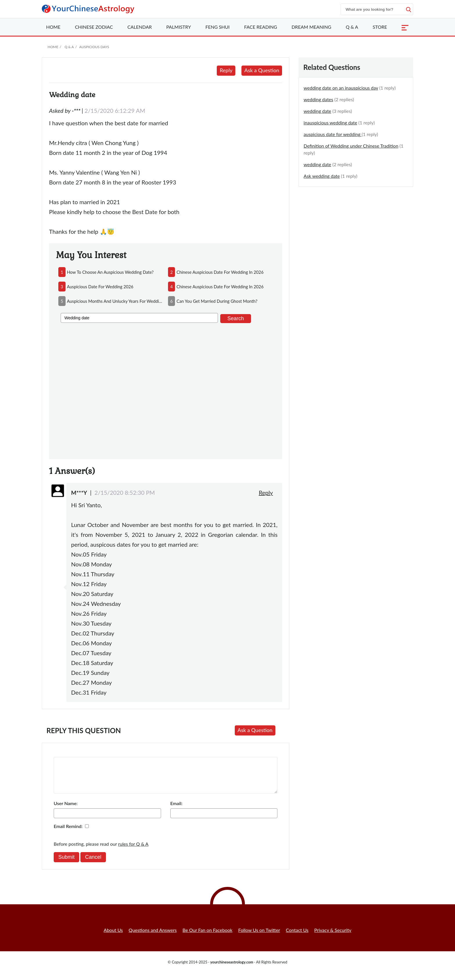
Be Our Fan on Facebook (207, 937)
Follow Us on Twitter (259, 937)
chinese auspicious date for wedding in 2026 (220, 272)
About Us (113, 937)
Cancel (93, 864)
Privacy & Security (333, 937)
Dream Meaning (312, 27)
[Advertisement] (166, 390)
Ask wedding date (322, 176)
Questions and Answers (153, 937)
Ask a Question (262, 70)
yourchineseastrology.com (232, 969)
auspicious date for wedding (333, 134)
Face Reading (260, 27)
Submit (66, 864)
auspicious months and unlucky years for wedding (115, 301)
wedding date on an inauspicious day (341, 88)
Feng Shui (217, 27)
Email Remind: (68, 833)
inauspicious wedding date (330, 123)
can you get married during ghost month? (217, 301)
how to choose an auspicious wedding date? (110, 272)
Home (53, 27)
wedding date (317, 111)
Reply (226, 70)
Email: (176, 810)
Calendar (140, 27)
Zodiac (94, 27)
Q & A (352, 27)
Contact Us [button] (297, 937)
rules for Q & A (133, 851)
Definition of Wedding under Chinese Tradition (351, 146)
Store (380, 27)
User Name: (66, 810)
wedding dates (318, 99)
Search (235, 318)
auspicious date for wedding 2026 (100, 287)
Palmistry (179, 27)
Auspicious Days (94, 47)
